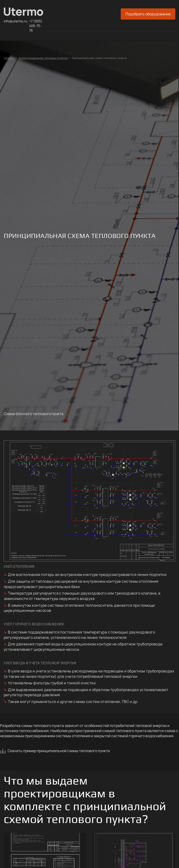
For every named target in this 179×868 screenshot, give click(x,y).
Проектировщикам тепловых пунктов (43, 58)
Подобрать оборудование (148, 14)
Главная (9, 58)
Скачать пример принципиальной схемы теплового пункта (59, 751)
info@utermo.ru (15, 21)
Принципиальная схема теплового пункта (99, 58)
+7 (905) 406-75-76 (36, 26)
